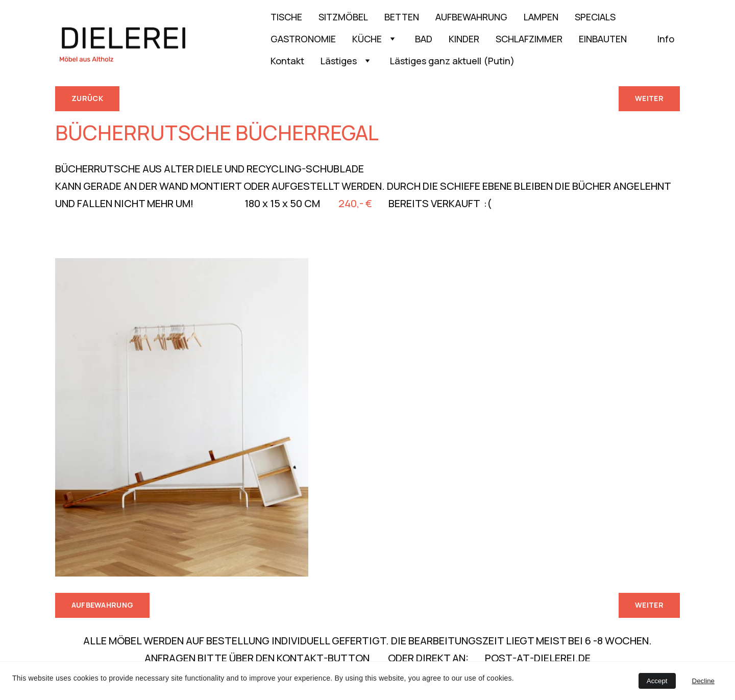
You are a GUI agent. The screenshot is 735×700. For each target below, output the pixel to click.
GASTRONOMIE (303, 39)
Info (666, 39)
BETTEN (402, 17)
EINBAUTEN (610, 39)
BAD (424, 39)
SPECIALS (595, 17)
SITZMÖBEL (343, 17)
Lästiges (339, 61)
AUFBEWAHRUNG (471, 17)
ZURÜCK (87, 98)
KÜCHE (367, 39)
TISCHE (286, 17)
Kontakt (287, 61)
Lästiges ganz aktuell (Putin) (452, 61)
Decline (703, 681)
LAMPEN (541, 17)
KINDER (464, 39)
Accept (657, 681)
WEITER (649, 98)
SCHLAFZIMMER (529, 39)
